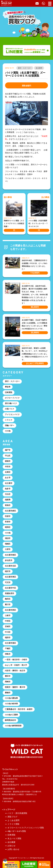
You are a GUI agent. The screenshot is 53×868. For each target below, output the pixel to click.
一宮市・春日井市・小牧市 (16, 660)
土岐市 (8, 615)
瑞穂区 (8, 544)
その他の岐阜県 (11, 704)
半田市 (8, 467)
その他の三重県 (11, 715)
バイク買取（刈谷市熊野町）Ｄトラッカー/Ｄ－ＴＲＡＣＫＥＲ (38, 224)
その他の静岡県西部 (13, 726)
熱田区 (8, 599)
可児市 (8, 582)
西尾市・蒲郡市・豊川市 (15, 687)
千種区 (8, 649)
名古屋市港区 (10, 643)
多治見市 (9, 560)
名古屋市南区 (10, 555)
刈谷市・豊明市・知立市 (15, 671)
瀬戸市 (8, 450)
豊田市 (8, 676)
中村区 (8, 621)
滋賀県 (8, 500)
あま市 (8, 478)
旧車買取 (9, 392)
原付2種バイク (11, 403)
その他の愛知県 (11, 698)
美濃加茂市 (10, 593)
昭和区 (8, 527)
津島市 (8, 654)
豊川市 (8, 605)
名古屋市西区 (10, 610)
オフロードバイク (12, 398)
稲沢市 (8, 571)
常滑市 (8, 522)
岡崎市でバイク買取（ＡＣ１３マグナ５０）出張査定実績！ (14, 224)
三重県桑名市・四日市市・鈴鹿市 (19, 709)
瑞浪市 (8, 638)
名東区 (8, 472)
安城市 (8, 626)
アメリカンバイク (12, 414)
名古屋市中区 (10, 588)
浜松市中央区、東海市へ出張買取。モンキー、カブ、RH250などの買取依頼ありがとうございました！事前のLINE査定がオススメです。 (35, 354)
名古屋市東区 (10, 577)
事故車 (8, 387)
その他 (8, 431)
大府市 (8, 549)
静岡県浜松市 (10, 720)
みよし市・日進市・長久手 (16, 665)
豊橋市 (8, 693)
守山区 (8, 456)
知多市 (8, 489)
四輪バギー (10, 425)
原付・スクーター (25, 68)
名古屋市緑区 (10, 511)
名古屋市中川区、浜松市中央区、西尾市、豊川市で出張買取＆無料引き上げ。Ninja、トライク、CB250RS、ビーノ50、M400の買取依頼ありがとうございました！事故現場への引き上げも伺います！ (35, 295)
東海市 (8, 505)
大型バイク (10, 409)
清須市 (8, 538)
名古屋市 (39, 68)
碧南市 (8, 461)
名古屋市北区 (10, 566)
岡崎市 (8, 682)
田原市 (8, 516)
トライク (9, 420)
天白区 (8, 494)
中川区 (8, 632)
